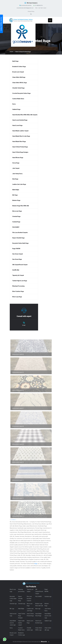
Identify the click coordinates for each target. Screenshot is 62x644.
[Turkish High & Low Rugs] (24, 281)
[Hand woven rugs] (24, 158)
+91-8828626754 (38, 5)
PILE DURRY (39, 596)
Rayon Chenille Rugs (20, 599)
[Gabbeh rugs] (24, 109)
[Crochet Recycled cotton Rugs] (24, 93)
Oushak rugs (48, 596)
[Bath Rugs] (24, 61)
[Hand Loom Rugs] (24, 126)
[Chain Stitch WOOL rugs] (24, 83)
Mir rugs (12, 609)
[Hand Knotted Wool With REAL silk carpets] (24, 115)
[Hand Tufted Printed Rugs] (24, 147)
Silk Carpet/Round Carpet (39, 591)
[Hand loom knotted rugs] (24, 120)
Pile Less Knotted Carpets (29, 599)
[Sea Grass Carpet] (24, 254)
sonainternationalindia (25, 5)
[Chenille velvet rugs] (24, 88)
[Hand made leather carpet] (24, 131)
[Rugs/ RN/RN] (24, 249)
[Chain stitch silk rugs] (24, 77)
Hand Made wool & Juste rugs (13, 623)
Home (11, 52)
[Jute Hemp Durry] (24, 174)
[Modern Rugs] (24, 200)
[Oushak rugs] (24, 222)
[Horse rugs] (24, 163)
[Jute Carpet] (24, 168)
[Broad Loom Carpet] (24, 72)
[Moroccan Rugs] (24, 211)
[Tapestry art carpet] (24, 275)
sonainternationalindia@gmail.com (25, 8)
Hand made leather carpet (21, 623)
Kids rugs (38, 609)
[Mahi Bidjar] (24, 190)
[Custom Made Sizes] (24, 99)
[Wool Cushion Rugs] (24, 291)
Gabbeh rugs (48, 621)
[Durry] (24, 104)
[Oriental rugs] (24, 217)
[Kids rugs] (24, 179)
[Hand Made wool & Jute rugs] (24, 136)
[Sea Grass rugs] (24, 259)
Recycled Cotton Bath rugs (13, 599)
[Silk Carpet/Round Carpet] (24, 265)
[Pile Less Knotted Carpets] (24, 233)
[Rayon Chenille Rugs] (24, 238)
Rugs (36, 564)
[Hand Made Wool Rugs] (24, 142)
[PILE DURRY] (24, 227)
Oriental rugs (13, 604)
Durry (11, 628)
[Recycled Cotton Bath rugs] (24, 243)
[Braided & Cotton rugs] (24, 67)
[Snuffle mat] (24, 270)
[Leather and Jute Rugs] (24, 184)
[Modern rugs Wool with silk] (24, 206)
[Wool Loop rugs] (24, 297)
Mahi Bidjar (21, 609)
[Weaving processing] (24, 286)
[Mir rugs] (24, 195)
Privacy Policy (31, 11)
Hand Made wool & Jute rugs (48, 616)
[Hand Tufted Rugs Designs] (24, 152)
